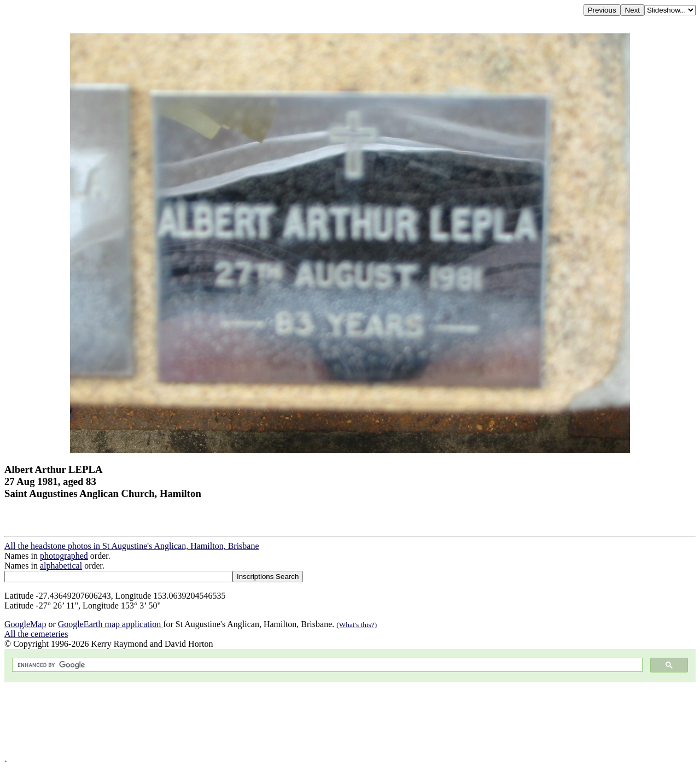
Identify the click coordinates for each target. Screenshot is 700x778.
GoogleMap (25, 624)
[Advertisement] (332, 721)
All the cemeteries (36, 634)
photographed (64, 556)
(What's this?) (357, 625)
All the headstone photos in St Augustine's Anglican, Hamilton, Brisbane (132, 546)
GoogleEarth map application (110, 624)
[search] (326, 665)
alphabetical (61, 566)
